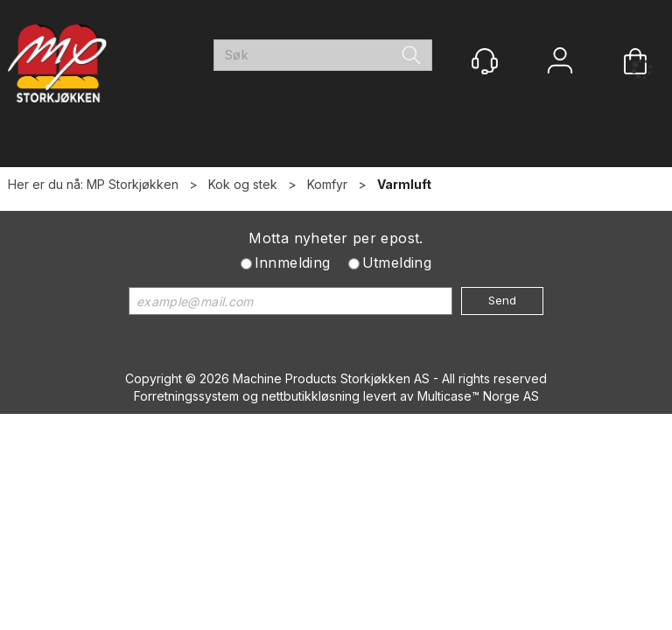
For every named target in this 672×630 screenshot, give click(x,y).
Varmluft (404, 184)
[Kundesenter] (485, 61)
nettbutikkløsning (311, 396)
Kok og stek (243, 184)
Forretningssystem (186, 396)
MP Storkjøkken (133, 184)
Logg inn (560, 63)
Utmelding (397, 262)
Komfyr (327, 184)
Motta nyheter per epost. (336, 238)
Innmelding (293, 262)
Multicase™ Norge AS (478, 396)
